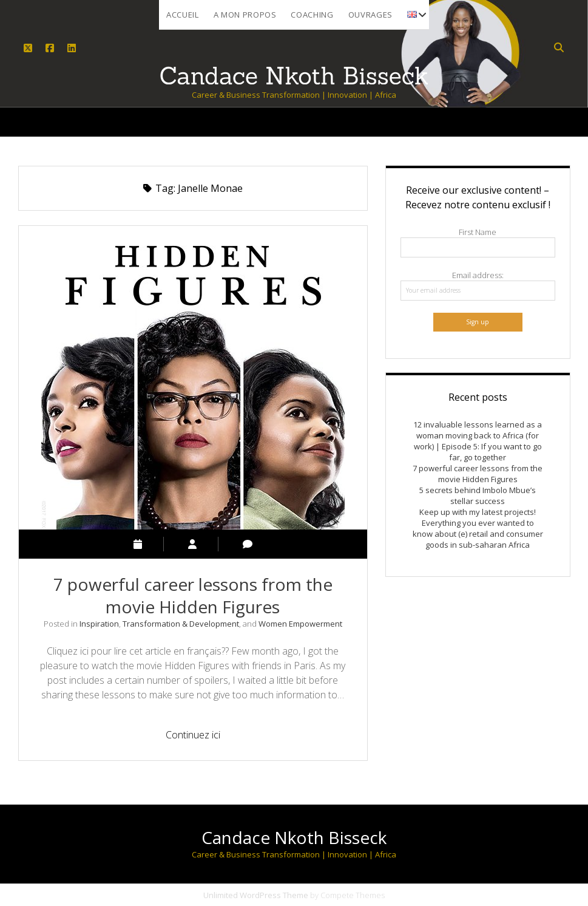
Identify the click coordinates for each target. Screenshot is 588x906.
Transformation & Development (181, 624)
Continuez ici (200, 736)
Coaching (312, 15)
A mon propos (245, 15)
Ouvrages (370, 15)
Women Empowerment (300, 624)
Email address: (478, 275)
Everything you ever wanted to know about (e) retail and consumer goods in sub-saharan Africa (478, 534)
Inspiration (99, 624)
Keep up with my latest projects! (478, 512)
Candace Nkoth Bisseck (294, 837)
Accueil (183, 15)
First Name (478, 232)
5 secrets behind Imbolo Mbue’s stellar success (478, 496)
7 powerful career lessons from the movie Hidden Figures (193, 595)
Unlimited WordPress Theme (256, 895)
